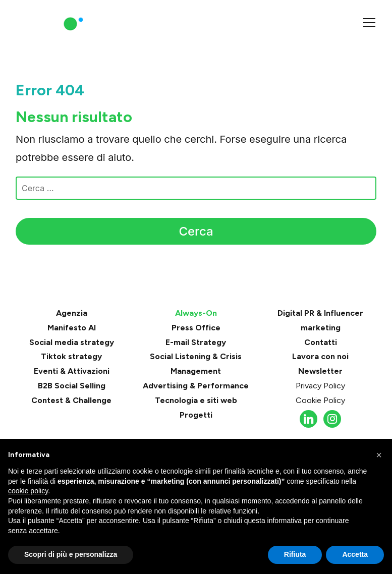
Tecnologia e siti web (196, 400)
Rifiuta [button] (295, 554)
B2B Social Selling (72, 386)
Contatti (321, 342)
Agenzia (72, 313)
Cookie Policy (320, 400)
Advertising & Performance (196, 386)
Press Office (196, 328)
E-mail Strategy (196, 342)
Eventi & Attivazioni (72, 371)
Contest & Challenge (71, 400)
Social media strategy (72, 342)
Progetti (196, 415)
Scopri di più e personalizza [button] (71, 554)
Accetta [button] (355, 554)
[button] (379, 455)
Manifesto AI (72, 328)
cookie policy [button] (28, 491)
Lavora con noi (320, 356)
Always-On (196, 313)
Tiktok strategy (71, 356)
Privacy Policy (320, 386)
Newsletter (320, 371)
